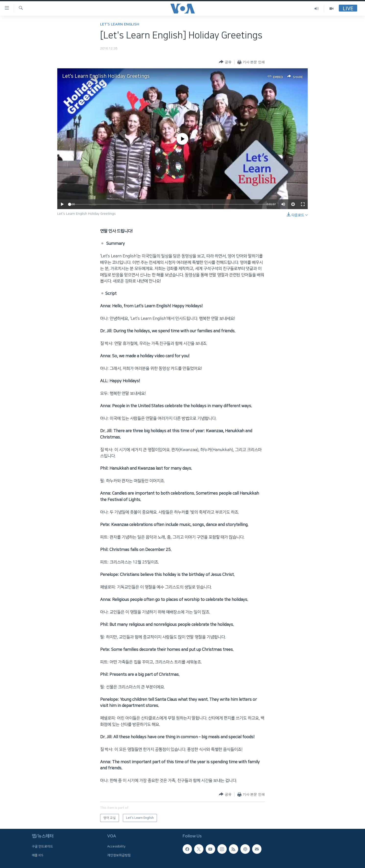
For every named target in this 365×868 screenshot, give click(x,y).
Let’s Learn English (120, 24)
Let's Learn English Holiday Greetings (106, 76)
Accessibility (116, 847)
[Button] (225, 62)
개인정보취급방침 (119, 855)
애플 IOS (38, 855)
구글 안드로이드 (42, 847)
